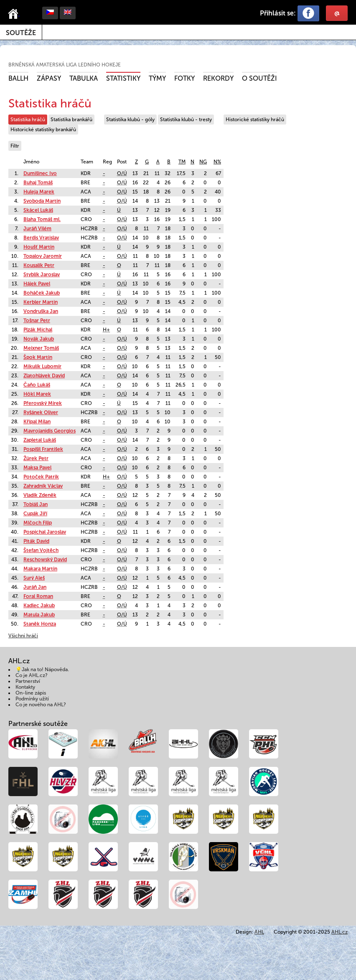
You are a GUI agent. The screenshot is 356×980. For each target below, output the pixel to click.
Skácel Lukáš (38, 210)
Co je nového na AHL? (41, 705)
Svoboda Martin (42, 201)
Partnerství (28, 681)
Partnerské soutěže (38, 724)
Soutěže (21, 33)
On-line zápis (31, 693)
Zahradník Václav (43, 486)
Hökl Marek (37, 394)
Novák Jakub (39, 339)
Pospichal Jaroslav (45, 532)
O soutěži (259, 78)
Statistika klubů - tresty (186, 120)
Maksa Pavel (37, 468)
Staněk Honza (40, 624)
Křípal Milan (37, 422)
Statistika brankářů (71, 120)
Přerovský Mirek (43, 403)
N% (217, 162)
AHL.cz (339, 932)
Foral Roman (38, 596)
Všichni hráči (23, 636)
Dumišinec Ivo (40, 173)
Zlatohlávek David (44, 376)
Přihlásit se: (278, 13)
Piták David (36, 541)
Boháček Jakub (42, 293)
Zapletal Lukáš (40, 440)
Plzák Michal (38, 330)
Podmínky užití (32, 699)
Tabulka (84, 78)
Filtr (15, 146)
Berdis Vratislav (41, 238)
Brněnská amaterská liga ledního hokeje (65, 65)
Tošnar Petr (37, 321)
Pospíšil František (43, 449)
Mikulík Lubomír (42, 367)
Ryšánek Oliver (41, 412)
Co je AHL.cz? (32, 675)
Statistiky (123, 78)
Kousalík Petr (39, 265)
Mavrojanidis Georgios (50, 431)
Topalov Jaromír (43, 256)
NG (203, 162)
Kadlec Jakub (39, 606)
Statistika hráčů (28, 120)
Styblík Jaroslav (42, 275)
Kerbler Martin (41, 302)
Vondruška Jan (41, 311)
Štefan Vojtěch (41, 550)
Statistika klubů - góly (130, 120)
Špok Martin (38, 357)
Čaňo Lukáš (37, 385)
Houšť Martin (39, 247)
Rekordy (218, 78)
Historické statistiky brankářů (43, 130)
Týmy (157, 78)
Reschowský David (45, 560)
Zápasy (49, 78)
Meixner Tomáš (41, 348)
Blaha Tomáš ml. (42, 219)
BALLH (18, 78)
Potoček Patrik (41, 477)
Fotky (184, 78)
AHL (259, 932)
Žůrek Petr (36, 458)
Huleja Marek (39, 192)
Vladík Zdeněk (40, 495)
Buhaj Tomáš (38, 183)
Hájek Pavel (37, 284)
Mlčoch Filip (38, 523)
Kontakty (25, 687)
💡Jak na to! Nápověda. (42, 669)
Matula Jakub (39, 615)
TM (182, 162)
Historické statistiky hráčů (255, 120)
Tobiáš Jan (36, 504)
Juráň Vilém (37, 229)
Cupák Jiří (35, 514)
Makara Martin (40, 569)
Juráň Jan (35, 587)
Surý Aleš (34, 578)
